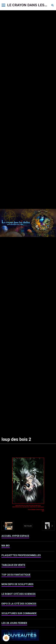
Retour (28, 526)
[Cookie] (6, 638)
